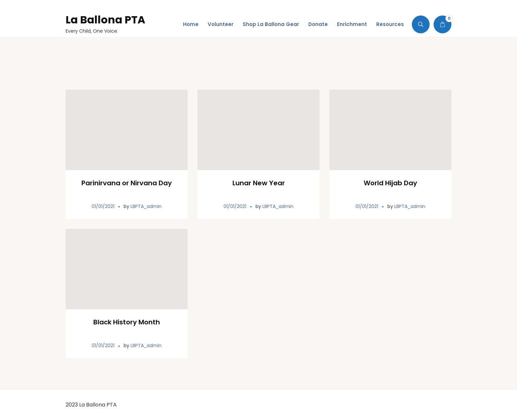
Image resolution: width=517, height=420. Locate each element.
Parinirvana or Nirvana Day (127, 183)
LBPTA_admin (146, 206)
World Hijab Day (390, 183)
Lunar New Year (259, 183)
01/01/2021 (103, 206)
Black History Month (127, 322)
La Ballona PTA (106, 20)
